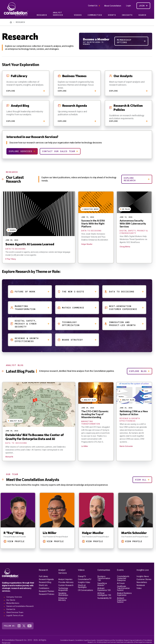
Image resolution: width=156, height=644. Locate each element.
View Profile (17, 541)
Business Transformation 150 (104, 578)
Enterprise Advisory (63, 599)
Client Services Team (15, 612)
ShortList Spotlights (82, 586)
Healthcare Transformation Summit (123, 588)
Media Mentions (13, 603)
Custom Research (66, 585)
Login (128, 6)
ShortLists (43, 585)
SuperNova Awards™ (102, 584)
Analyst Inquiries (65, 579)
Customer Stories (144, 579)
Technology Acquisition (63, 589)
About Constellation (113, 6)
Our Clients (11, 600)
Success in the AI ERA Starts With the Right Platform (93, 223)
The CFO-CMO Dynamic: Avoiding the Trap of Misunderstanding (95, 414)
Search (142, 15)
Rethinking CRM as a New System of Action (134, 413)
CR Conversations (85, 590)
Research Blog (45, 582)
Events (112, 15)
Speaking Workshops (63, 594)
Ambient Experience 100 (104, 589)
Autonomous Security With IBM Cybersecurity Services (133, 223)
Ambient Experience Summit (122, 600)
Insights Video (84, 582)
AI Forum (121, 583)
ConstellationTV (85, 579)
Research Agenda (46, 579)
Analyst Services (58, 14)
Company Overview (14, 597)
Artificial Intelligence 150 (104, 594)
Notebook (141, 585)
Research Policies (47, 594)
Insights (127, 15)
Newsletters (142, 582)
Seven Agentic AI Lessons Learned (30, 244)
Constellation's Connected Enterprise (123, 578)
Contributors (44, 588)
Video (139, 588)
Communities (95, 15)
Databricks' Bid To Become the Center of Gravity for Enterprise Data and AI (35, 437)
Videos (78, 15)
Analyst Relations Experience (124, 594)
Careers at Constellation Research (20, 606)
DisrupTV (82, 576)
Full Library (43, 576)
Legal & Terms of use (15, 615)
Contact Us (93, 6)
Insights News (143, 576)
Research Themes (46, 591)
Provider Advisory (66, 582)
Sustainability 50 (104, 598)
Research (42, 15)
